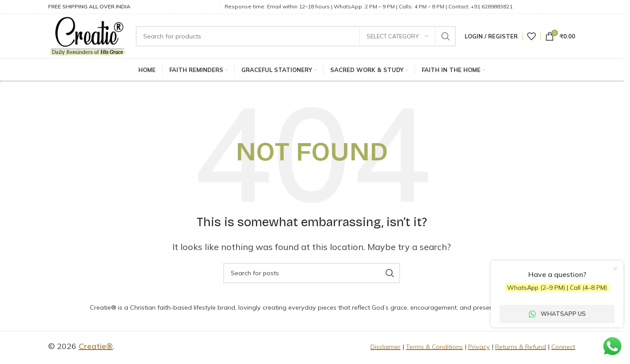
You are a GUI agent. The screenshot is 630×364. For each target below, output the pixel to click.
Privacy (479, 348)
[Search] (297, 37)
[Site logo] (89, 36)
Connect (563, 348)
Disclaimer (386, 348)
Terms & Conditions (434, 348)
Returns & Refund (521, 348)
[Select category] (397, 37)
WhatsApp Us (557, 314)
